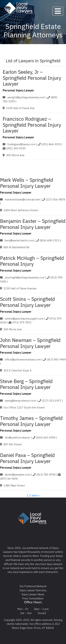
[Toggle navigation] (58, 11)
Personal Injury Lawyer (18, 90)
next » (36, 495)
